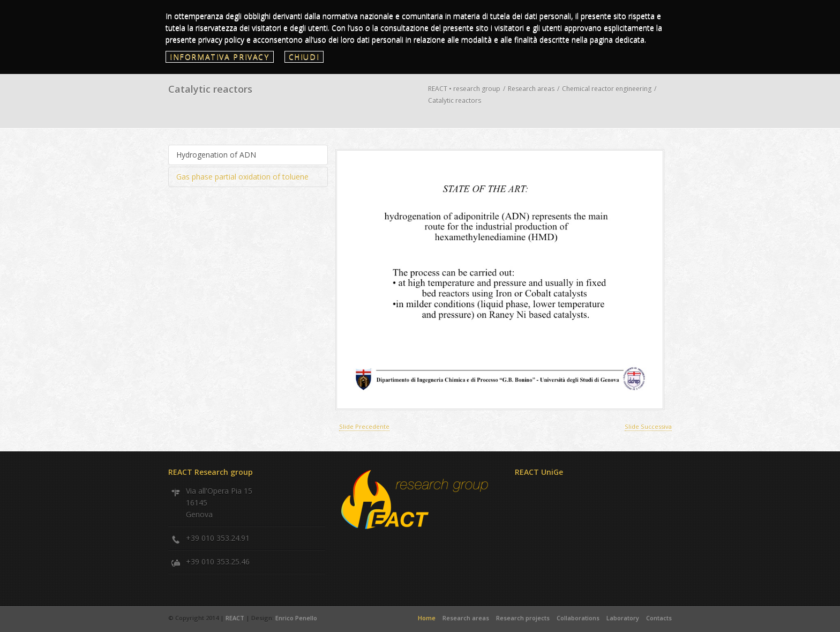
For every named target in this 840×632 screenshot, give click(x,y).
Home (427, 618)
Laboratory (623, 618)
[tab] (248, 155)
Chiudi (304, 57)
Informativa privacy (220, 57)
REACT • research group (464, 89)
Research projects (523, 618)
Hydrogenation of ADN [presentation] (216, 155)
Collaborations (578, 618)
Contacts (659, 618)
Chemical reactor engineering (607, 89)
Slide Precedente (364, 426)
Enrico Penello (296, 618)
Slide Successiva (648, 426)
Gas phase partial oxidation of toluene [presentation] (242, 177)
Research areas (531, 89)
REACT (236, 618)
